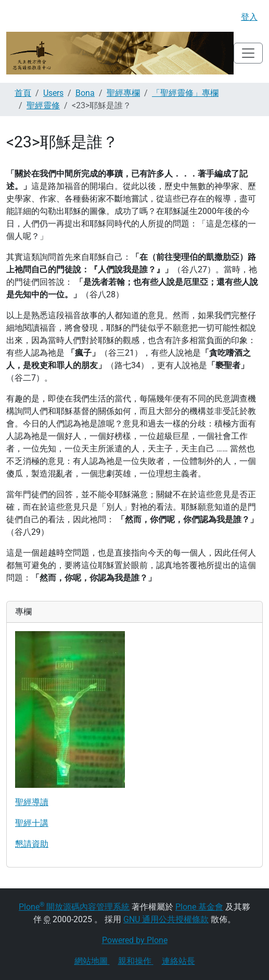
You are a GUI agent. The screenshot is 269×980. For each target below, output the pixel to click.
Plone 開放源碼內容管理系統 (74, 907)
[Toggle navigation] (248, 53)
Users (53, 93)
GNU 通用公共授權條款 (166, 919)
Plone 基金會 (199, 907)
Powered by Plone (135, 940)
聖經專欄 (123, 93)
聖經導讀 (32, 802)
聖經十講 (32, 823)
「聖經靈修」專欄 (185, 93)
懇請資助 (32, 844)
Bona (85, 93)
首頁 (23, 93)
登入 (249, 17)
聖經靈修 (43, 105)
